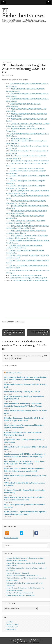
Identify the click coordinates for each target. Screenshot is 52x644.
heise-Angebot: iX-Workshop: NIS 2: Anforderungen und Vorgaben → (40, 333)
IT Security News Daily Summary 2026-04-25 (22, 392)
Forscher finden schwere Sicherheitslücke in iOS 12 (23, 576)
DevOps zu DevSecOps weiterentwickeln (20, 593)
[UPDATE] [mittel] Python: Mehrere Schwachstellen (27, 168)
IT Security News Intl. (11, 538)
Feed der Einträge (12, 624)
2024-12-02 (10, 322)
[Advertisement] (26, 45)
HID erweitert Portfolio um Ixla (21, 138)
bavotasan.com (35, 642)
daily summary (7, 62)
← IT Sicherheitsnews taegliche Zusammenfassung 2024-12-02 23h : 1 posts (13, 333)
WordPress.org (11, 629)
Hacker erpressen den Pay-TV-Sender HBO (21, 595)
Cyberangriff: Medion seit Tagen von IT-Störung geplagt (29, 278)
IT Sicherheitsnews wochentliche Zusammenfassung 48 (30, 280)
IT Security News (14, 373)
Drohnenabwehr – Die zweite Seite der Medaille (26, 275)
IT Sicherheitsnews (23, 13)
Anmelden (10, 622)
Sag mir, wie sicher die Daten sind (18, 573)
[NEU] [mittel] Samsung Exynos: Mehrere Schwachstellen (30, 161)
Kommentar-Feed (12, 627)
